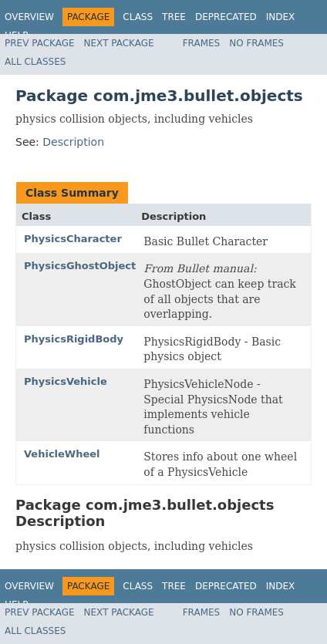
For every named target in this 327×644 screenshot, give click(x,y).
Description (73, 142)
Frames (202, 43)
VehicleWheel (62, 454)
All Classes (35, 62)
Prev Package (40, 43)
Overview (29, 17)
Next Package (119, 43)
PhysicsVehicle (66, 381)
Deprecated (226, 17)
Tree (174, 17)
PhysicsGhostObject (80, 266)
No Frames (256, 43)
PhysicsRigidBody (74, 339)
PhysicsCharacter (73, 239)
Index (281, 17)
